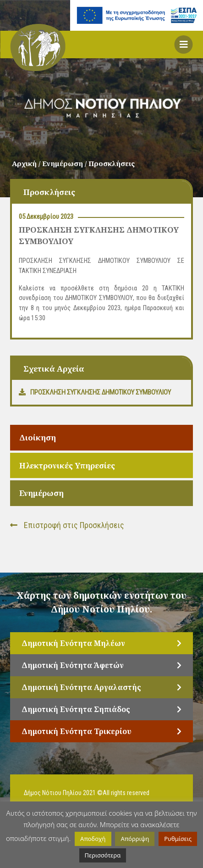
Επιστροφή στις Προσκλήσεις (67, 525)
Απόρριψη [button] (135, 839)
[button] (184, 45)
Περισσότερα (103, 855)
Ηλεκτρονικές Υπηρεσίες (67, 465)
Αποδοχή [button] (93, 839)
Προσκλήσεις (112, 163)
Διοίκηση (38, 437)
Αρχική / (27, 163)
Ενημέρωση (41, 493)
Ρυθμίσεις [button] (178, 839)
